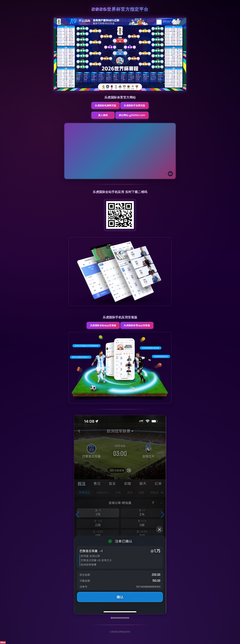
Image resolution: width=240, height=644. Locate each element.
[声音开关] (170, 174)
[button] (78, 515)
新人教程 (103, 115)
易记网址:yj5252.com (133, 115)
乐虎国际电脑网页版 (105, 105)
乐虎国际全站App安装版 (103, 326)
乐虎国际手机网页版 (135, 105)
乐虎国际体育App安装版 (137, 326)
